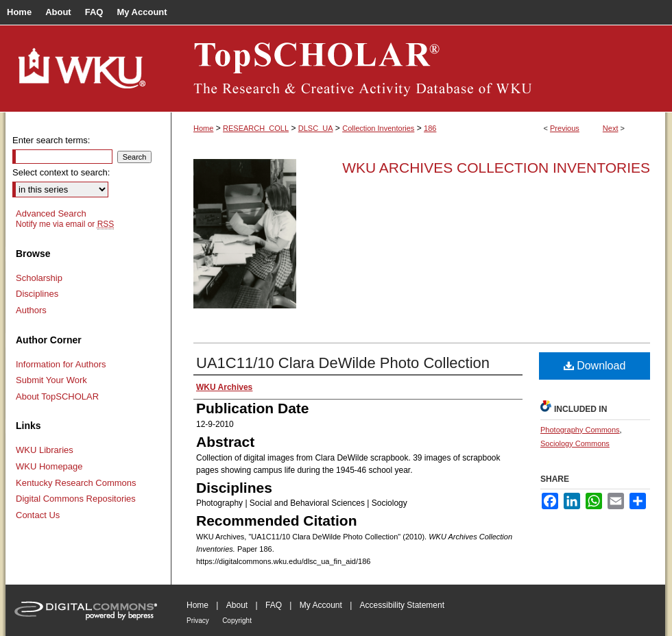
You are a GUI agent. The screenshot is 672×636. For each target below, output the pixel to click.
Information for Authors (61, 364)
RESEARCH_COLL (256, 128)
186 (430, 128)
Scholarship (39, 278)
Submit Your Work (51, 380)
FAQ (274, 605)
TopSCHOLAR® (418, 69)
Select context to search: (61, 172)
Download (595, 366)
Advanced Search (51, 213)
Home (203, 128)
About (237, 605)
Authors (31, 310)
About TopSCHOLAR (57, 396)
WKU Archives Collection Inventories (496, 168)
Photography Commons (580, 430)
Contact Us (38, 515)
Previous (565, 128)
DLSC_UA (316, 128)
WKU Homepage (49, 466)
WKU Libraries (45, 450)
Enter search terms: (51, 140)
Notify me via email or (65, 224)
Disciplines (37, 294)
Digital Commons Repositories (76, 499)
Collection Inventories (378, 128)
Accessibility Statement (402, 605)
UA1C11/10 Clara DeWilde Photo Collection (343, 363)
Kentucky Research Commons (76, 483)
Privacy (198, 621)
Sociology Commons (575, 443)
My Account (321, 605)
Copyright (237, 621)
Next (611, 128)
